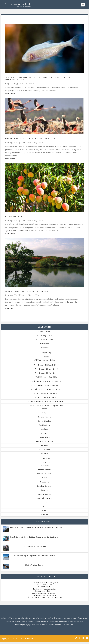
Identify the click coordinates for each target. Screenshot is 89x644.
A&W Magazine (44, 336)
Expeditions (45, 437)
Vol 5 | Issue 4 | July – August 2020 (46, 406)
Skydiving (46, 353)
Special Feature (45, 498)
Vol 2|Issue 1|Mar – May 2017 (47, 385)
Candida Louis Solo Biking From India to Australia (34, 537)
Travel (44, 502)
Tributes (44, 506)
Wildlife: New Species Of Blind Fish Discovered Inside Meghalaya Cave (38, 79)
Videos (47, 462)
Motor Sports (44, 470)
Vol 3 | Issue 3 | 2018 (46, 397)
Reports (44, 490)
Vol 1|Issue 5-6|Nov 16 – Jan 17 (46, 381)
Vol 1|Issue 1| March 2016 (27, 295)
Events (44, 433)
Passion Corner (45, 486)
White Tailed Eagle (34, 565)
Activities (44, 344)
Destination (44, 425)
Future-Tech (45, 449)
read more (10, 93)
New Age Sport (44, 474)
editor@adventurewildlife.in (44, 593)
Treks (47, 357)
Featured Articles (45, 441)
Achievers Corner (44, 340)
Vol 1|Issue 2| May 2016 (46, 369)
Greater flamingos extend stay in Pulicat (31, 139)
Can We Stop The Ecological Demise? (27, 291)
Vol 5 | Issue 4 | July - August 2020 (44, 539)
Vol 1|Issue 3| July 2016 (46, 373)
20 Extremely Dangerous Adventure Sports (34, 556)
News (22, 84)
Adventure (44, 348)
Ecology (14, 84)
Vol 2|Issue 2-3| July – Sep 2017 (46, 389)
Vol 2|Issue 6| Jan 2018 (46, 393)
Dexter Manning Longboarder (34, 546)
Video (44, 510)
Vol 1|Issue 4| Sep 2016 (46, 377)
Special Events (44, 494)
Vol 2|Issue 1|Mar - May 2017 (29, 143)
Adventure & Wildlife (25, 639)
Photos (46, 458)
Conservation (14, 217)
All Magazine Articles (44, 360)
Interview (44, 466)
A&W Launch (44, 332)
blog (7, 84)
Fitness (45, 445)
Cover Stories (44, 421)
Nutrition (44, 482)
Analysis (44, 409)
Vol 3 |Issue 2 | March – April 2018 (47, 401)
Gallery (45, 453)
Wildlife (30, 84)
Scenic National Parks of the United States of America (36, 528)
